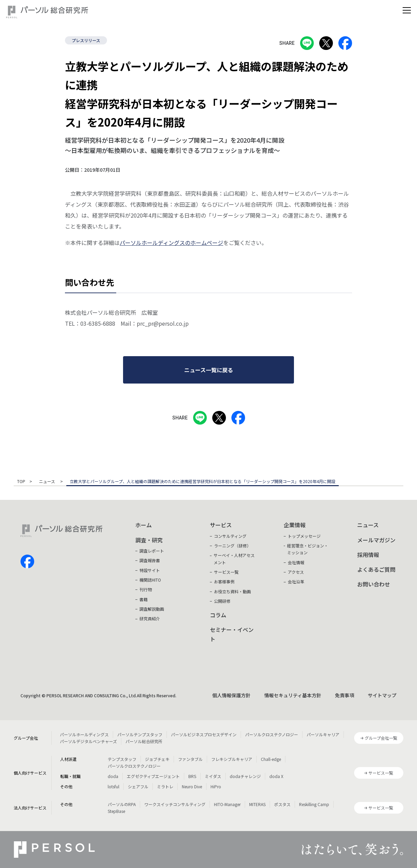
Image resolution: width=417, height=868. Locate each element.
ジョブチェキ (157, 759)
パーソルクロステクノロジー (272, 734)
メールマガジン (376, 540)
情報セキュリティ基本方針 (293, 695)
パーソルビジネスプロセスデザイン (204, 734)
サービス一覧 (226, 572)
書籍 (144, 599)
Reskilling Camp (314, 804)
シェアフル (138, 786)
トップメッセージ (304, 536)
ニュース (48, 482)
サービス (221, 525)
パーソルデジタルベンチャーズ (88, 741)
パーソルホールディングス (84, 734)
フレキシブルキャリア (232, 759)
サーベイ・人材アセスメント (234, 559)
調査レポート (152, 551)
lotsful (113, 786)
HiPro (216, 786)
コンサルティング (230, 536)
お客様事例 (224, 581)
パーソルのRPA (122, 804)
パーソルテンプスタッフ (140, 734)
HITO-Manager (227, 804)
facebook (27, 561)
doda (113, 776)
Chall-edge (271, 759)
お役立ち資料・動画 (232, 591)
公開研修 (222, 601)
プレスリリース (86, 40)
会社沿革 (296, 581)
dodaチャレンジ (245, 776)
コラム (218, 615)
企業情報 (295, 525)
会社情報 (296, 562)
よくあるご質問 (376, 569)
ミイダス (213, 776)
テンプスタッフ (122, 759)
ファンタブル (190, 759)
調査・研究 (149, 540)
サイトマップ (382, 695)
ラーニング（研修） (232, 546)
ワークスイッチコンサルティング (175, 804)
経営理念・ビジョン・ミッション (308, 549)
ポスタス (282, 804)
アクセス (296, 572)
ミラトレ (165, 786)
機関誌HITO (150, 580)
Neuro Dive (192, 786)
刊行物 (146, 589)
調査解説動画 (152, 609)
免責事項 (345, 695)
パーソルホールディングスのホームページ (171, 243)
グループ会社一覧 (381, 738)
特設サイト (150, 570)
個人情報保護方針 (231, 695)
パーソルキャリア (323, 734)
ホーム (144, 525)
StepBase (116, 811)
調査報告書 (150, 560)
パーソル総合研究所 (144, 741)
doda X (276, 776)
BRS (192, 776)
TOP (21, 482)
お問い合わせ (374, 584)
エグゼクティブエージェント (153, 776)
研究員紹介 (150, 618)
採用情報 (368, 555)
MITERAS (257, 804)
